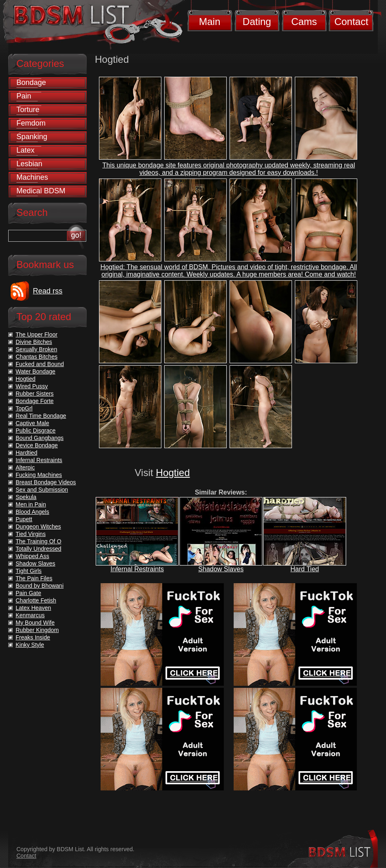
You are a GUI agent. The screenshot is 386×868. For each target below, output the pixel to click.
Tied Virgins (31, 534)
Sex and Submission (42, 490)
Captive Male (32, 423)
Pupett (24, 519)
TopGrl (24, 408)
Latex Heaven (33, 608)
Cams (304, 22)
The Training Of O (38, 541)
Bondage (31, 82)
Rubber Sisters (35, 394)
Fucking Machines (39, 475)
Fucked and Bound (40, 364)
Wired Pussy (32, 386)
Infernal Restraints (137, 569)
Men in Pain (31, 504)
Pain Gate (28, 593)
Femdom (31, 123)
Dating (257, 22)
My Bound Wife (35, 623)
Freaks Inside (33, 637)
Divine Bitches (34, 342)
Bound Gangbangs (40, 438)
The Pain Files (34, 578)
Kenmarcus (30, 615)
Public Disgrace (36, 431)
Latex (25, 150)
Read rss (48, 291)
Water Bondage (36, 371)
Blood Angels (32, 512)
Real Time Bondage (41, 416)
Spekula (26, 497)
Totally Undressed (38, 549)
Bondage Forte (35, 401)
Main (209, 22)
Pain (24, 96)
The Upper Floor (37, 334)
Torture (28, 110)
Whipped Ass (32, 556)
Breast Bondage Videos (46, 482)
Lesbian (29, 164)
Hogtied (173, 473)
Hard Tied (304, 569)
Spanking (32, 137)
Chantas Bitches (37, 357)
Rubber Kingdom (37, 630)
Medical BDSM (41, 191)
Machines (32, 177)
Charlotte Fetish (36, 600)
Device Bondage (37, 445)
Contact (351, 22)
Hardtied (26, 453)
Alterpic (25, 467)
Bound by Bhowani (40, 586)
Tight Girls (29, 571)
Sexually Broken (36, 349)
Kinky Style (30, 645)
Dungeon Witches (38, 527)
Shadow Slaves (221, 569)
